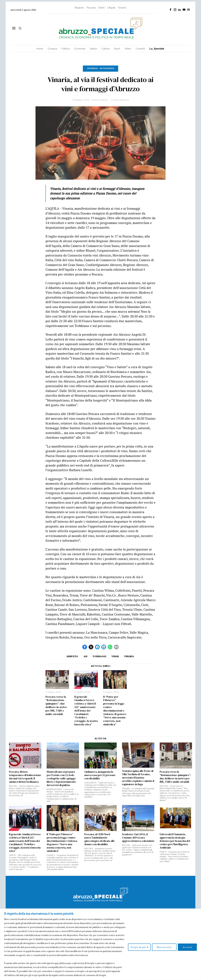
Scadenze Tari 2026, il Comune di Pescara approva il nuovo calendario (138, 838)
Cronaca (92, 68)
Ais (85, 656)
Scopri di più (138, 947)
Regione (79, 8)
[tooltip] (170, 10)
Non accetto (164, 947)
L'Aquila (111, 8)
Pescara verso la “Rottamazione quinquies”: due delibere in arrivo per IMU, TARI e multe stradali (56, 705)
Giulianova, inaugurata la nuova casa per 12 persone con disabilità (100, 775)
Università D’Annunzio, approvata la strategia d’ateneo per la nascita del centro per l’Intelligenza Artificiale (175, 841)
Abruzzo (72, 656)
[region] (100, 944)
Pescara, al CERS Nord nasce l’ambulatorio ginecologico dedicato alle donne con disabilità (100, 839)
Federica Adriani (100, 100)
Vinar (115, 656)
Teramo (122, 8)
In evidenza (107, 68)
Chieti (101, 8)
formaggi (99, 656)
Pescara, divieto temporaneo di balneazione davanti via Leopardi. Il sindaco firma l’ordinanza (25, 777)
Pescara (91, 8)
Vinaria (129, 656)
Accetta (187, 947)
